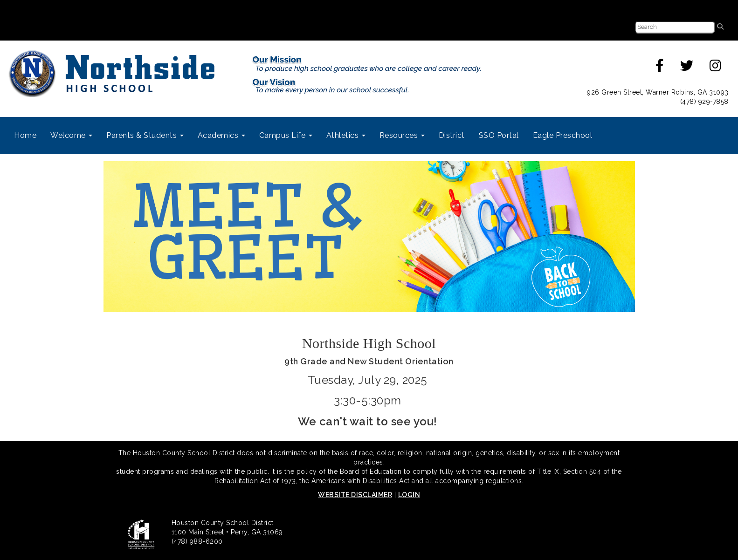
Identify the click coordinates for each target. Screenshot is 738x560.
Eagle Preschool (563, 135)
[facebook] (660, 68)
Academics (221, 135)
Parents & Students (145, 135)
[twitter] (687, 68)
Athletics (346, 135)
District (452, 135)
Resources (402, 135)
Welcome (71, 135)
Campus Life (286, 135)
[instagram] (716, 68)
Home (25, 135)
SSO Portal (499, 135)
